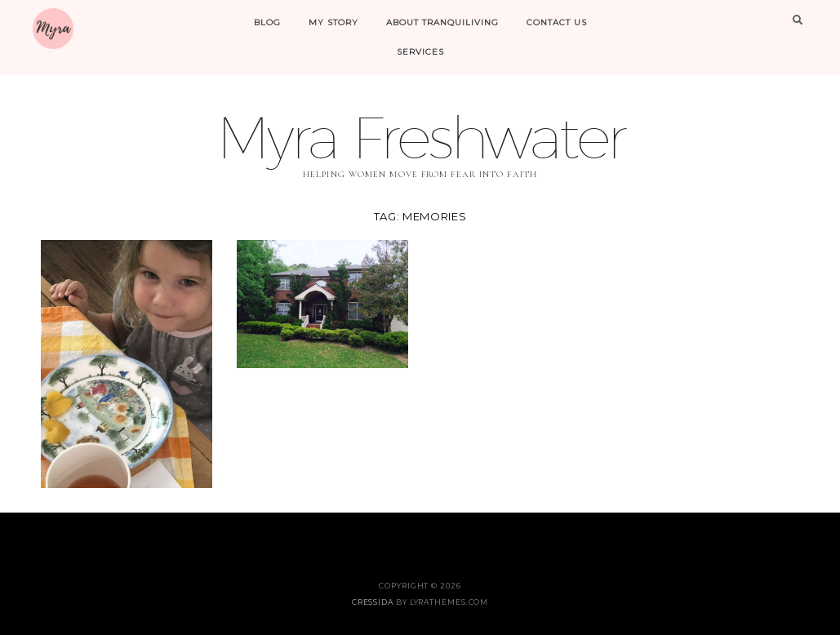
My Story (333, 22)
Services (420, 52)
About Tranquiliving (442, 22)
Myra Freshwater (420, 137)
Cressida (373, 602)
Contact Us (557, 22)
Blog (267, 22)
